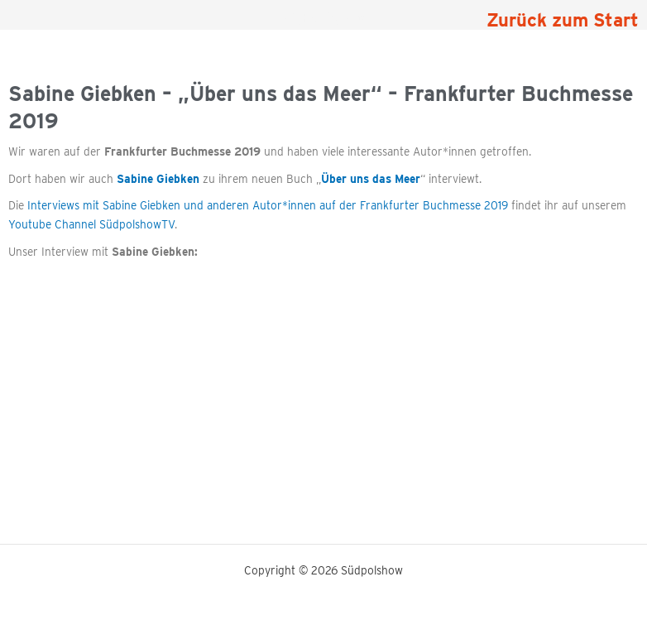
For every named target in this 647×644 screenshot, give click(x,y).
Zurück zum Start (563, 20)
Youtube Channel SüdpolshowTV (91, 224)
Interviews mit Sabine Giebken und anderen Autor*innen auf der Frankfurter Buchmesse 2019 (268, 205)
